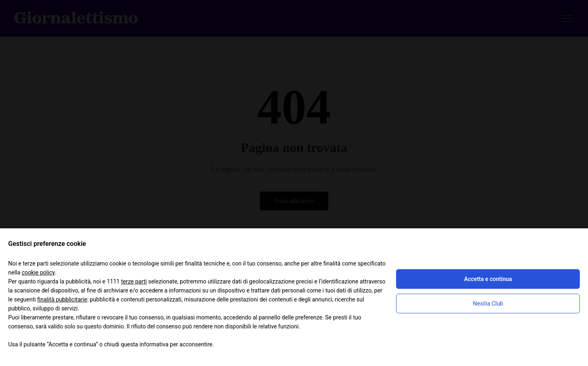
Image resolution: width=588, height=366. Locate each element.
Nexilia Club (488, 304)
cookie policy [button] (38, 272)
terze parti (134, 281)
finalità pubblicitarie (62, 299)
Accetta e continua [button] (488, 279)
